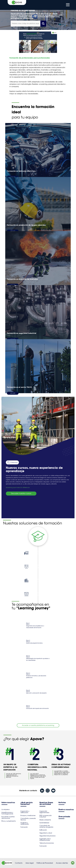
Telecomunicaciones (47, 843)
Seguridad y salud (46, 833)
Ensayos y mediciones (28, 816)
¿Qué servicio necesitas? (27, 804)
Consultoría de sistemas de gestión (46, 826)
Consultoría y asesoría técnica (28, 819)
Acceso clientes (62, 863)
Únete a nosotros (66, 810)
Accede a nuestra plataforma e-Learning (38, 725)
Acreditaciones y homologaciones (7, 813)
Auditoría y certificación (25, 823)
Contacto (19, 863)
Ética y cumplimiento (9, 821)
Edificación (43, 830)
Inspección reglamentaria (44, 812)
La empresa (5, 809)
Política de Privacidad (45, 863)
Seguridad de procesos (47, 836)
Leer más (13, 393)
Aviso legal (30, 863)
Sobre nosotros (8, 803)
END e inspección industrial (46, 816)
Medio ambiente (45, 820)
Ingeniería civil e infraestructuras (45, 839)
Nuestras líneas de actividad (46, 804)
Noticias (62, 803)
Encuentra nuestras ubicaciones (8, 817)
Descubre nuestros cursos (21, 493)
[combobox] (26, 24)
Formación (24, 827)
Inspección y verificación (25, 812)
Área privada (64, 817)
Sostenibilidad (44, 823)
